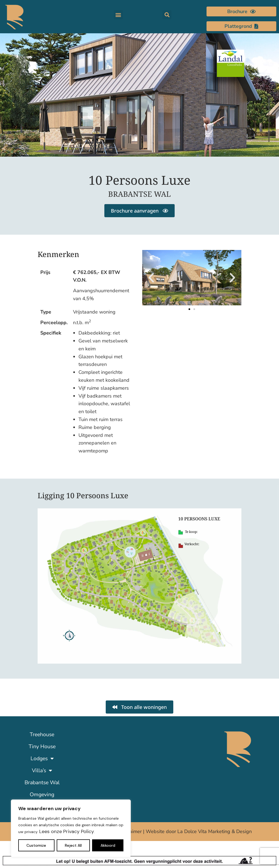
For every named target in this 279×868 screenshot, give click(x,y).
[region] (71, 828)
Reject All (73, 845)
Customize (36, 845)
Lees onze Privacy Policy (67, 831)
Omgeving (42, 794)
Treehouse (42, 734)
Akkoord (108, 845)
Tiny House (42, 746)
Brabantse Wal (42, 782)
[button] (118, 15)
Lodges (42, 759)
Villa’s (42, 771)
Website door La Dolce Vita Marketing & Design (199, 831)
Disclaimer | (132, 831)
